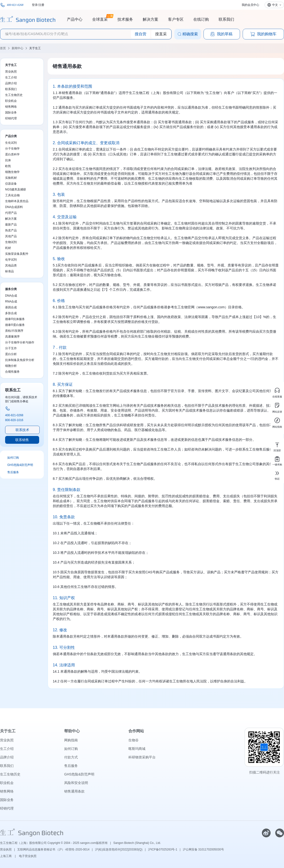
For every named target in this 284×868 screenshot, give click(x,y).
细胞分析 (11, 366)
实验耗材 (11, 178)
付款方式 (71, 757)
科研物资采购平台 (142, 757)
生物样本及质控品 (17, 201)
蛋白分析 (11, 354)
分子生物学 (12, 149)
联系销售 (22, 440)
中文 (275, 5)
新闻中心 (18, 48)
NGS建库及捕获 (16, 189)
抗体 (8, 160)
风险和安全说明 (76, 783)
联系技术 (22, 430)
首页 (3, 48)
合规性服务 (12, 372)
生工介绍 (11, 77)
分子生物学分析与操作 (20, 342)
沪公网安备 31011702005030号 (203, 849)
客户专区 (176, 19)
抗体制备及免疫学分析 (20, 360)
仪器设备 (11, 184)
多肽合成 (11, 313)
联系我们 (226, 19)
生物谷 (133, 740)
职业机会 (11, 101)
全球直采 (100, 19)
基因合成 (11, 307)
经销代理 (11, 118)
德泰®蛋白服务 (15, 325)
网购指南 (71, 740)
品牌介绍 (11, 83)
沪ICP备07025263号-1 (163, 849)
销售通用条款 (74, 791)
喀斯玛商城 (137, 749)
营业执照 (11, 72)
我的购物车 (263, 34)
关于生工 (35, 48)
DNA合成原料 (14, 207)
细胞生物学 (12, 172)
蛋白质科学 (12, 154)
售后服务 (13, 472)
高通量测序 (12, 337)
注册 (41, 5)
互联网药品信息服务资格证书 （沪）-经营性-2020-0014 (53, 849)
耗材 (8, 248)
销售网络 (11, 107)
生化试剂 (11, 143)
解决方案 (151, 19)
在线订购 (201, 19)
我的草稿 (221, 34)
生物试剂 (11, 242)
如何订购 (13, 458)
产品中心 (75, 19)
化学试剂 (11, 260)
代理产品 (11, 213)
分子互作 (11, 348)
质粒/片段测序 (14, 331)
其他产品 (11, 236)
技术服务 (125, 19)
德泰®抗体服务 (15, 319)
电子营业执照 (28, 856)
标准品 (9, 271)
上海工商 (6, 856)
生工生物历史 (14, 95)
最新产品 (11, 225)
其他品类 (11, 265)
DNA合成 (11, 296)
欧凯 (8, 166)
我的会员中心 (250, 5)
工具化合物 (12, 195)
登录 (35, 5)
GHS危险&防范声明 (20, 465)
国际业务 (11, 113)
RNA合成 (11, 302)
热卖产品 (11, 230)
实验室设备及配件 (17, 254)
